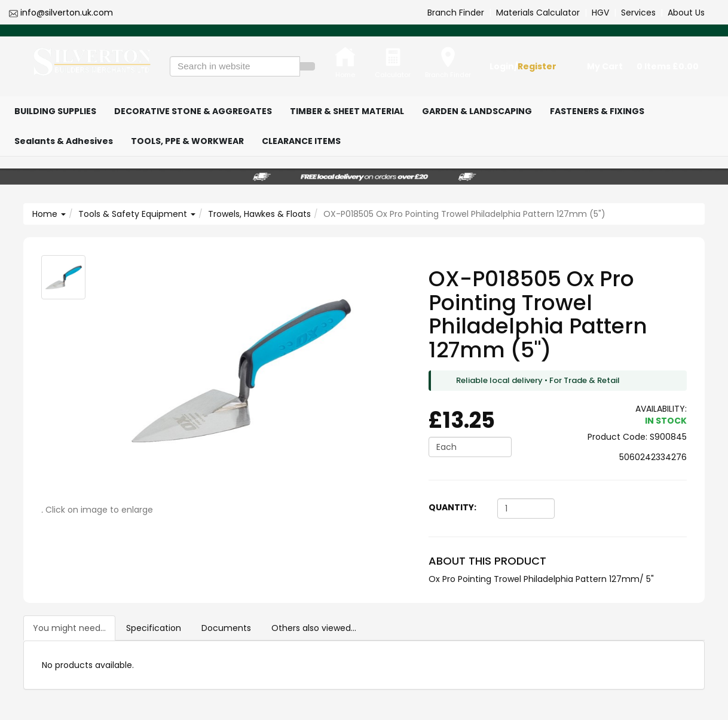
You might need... (69, 628)
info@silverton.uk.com (67, 13)
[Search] (307, 66)
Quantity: (452, 507)
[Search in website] (235, 66)
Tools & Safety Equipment (137, 214)
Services (638, 13)
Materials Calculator (538, 13)
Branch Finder (456, 13)
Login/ (523, 66)
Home (49, 214)
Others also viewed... (314, 628)
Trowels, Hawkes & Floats (259, 214)
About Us (686, 13)
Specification (154, 628)
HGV (600, 13)
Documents (226, 628)
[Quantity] (526, 508)
